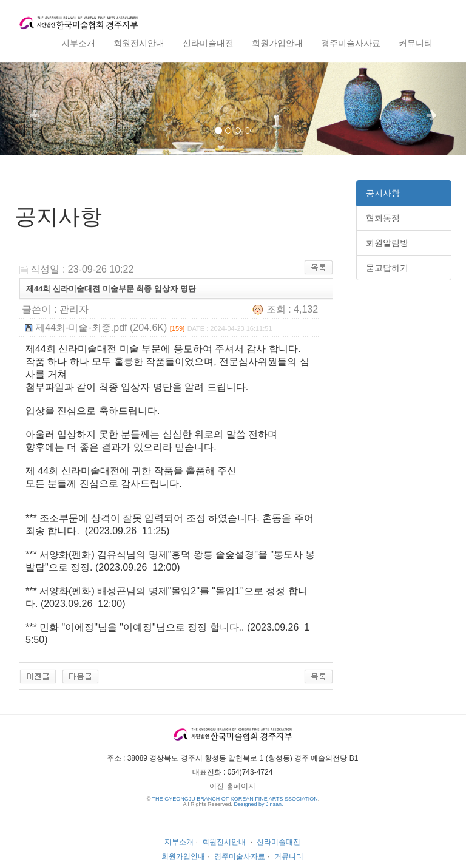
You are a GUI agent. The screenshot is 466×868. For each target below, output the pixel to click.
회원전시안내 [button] (139, 43)
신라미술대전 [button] (208, 43)
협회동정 (383, 218)
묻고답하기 (387, 268)
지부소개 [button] (78, 43)
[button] (35, 109)
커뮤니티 (289, 856)
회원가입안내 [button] (277, 43)
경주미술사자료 (240, 856)
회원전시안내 (224, 842)
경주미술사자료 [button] (351, 43)
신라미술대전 (279, 842)
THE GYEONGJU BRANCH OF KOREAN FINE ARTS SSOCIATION (235, 799)
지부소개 (179, 842)
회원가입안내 (183, 856)
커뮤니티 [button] (416, 43)
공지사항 (383, 193)
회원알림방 (387, 243)
